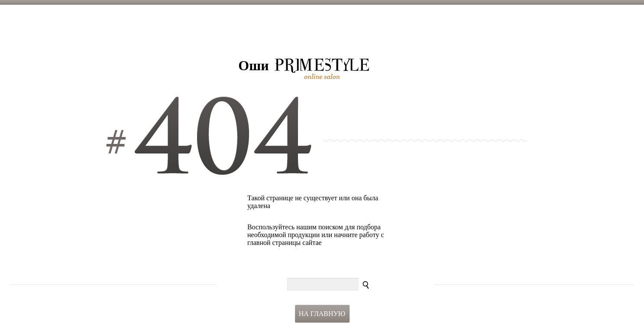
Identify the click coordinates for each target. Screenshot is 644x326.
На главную (322, 314)
